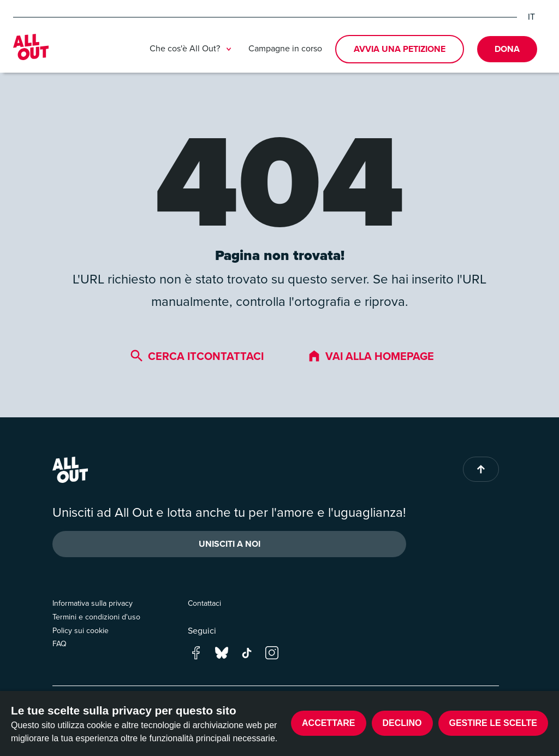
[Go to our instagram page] (272, 652)
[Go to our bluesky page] (222, 652)
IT (531, 17)
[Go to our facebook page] (196, 652)
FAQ (60, 644)
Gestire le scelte (493, 723)
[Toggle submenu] (229, 49)
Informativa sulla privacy (93, 603)
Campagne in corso (285, 48)
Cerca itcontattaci (197, 356)
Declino (402, 723)
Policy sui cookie (81, 631)
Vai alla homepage (371, 356)
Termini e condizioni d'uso (96, 617)
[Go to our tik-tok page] (247, 652)
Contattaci (204, 603)
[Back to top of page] (481, 469)
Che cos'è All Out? (192, 49)
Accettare (328, 723)
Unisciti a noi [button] (230, 544)
